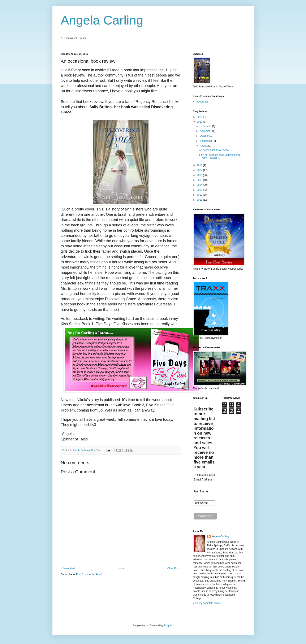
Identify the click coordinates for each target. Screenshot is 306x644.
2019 (200, 122)
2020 (200, 117)
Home (121, 568)
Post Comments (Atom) (89, 574)
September (206, 141)
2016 (200, 175)
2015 (200, 180)
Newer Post (68, 568)
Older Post (173, 568)
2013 (200, 190)
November (206, 131)
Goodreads (202, 102)
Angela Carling (102, 20)
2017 (200, 170)
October (204, 136)
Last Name (201, 503)
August (204, 146)
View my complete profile (207, 603)
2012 (200, 195)
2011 (200, 200)
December (206, 126)
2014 (200, 185)
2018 (200, 165)
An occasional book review (214, 150)
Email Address (204, 480)
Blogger (168, 626)
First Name (201, 491)
